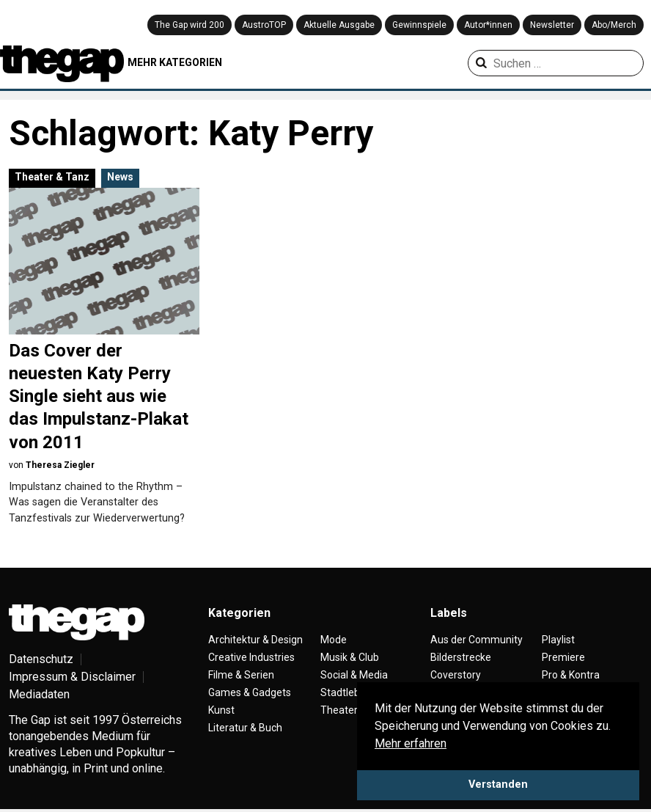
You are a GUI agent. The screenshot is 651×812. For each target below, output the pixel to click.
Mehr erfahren (411, 743)
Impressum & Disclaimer (72, 677)
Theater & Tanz (52, 177)
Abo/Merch (614, 25)
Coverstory (456, 675)
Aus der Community (477, 640)
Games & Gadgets (250, 692)
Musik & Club (350, 657)
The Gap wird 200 (190, 25)
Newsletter (552, 25)
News (120, 177)
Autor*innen (488, 25)
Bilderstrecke (461, 657)
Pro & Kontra (571, 675)
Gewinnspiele (419, 25)
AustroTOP (264, 25)
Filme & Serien (241, 675)
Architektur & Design (255, 640)
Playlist (558, 640)
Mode (334, 640)
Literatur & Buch (245, 728)
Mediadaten (39, 694)
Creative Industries (251, 657)
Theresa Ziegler (60, 465)
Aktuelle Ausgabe (339, 25)
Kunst (221, 710)
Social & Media (354, 675)
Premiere (563, 657)
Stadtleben (346, 692)
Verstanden (498, 784)
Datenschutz (41, 659)
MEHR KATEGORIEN (175, 62)
